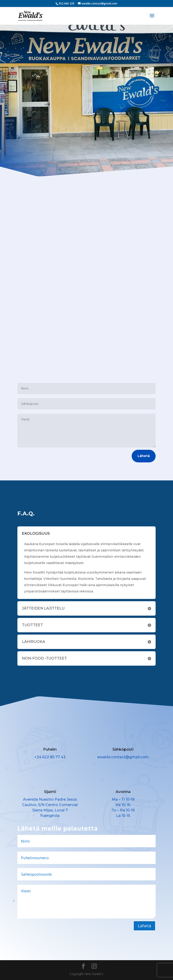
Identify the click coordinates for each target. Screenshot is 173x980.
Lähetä (144, 456)
